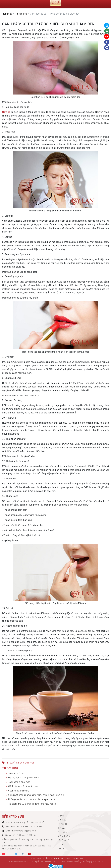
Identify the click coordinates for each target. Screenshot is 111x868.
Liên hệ (61, 848)
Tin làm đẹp (21, 14)
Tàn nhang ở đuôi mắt (19, 782)
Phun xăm (62, 832)
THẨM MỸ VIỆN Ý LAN (95, 816)
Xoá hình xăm (64, 836)
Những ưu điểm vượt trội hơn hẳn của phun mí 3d (32, 799)
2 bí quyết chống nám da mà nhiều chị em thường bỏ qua (36, 795)
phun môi (29, 763)
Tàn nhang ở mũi (16, 773)
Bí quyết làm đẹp (16, 763)
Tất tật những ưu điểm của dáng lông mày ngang (32, 804)
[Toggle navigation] (6, 3)
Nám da (6, 112)
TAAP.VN (79, 858)
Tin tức (61, 844)
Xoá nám (62, 828)
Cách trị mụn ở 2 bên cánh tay (23, 786)
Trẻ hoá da (62, 824)
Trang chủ (7, 14)
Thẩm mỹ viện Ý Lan (54, 858)
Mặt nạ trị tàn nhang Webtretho (24, 777)
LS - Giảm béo (64, 840)
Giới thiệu (62, 820)
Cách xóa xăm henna (19, 791)
